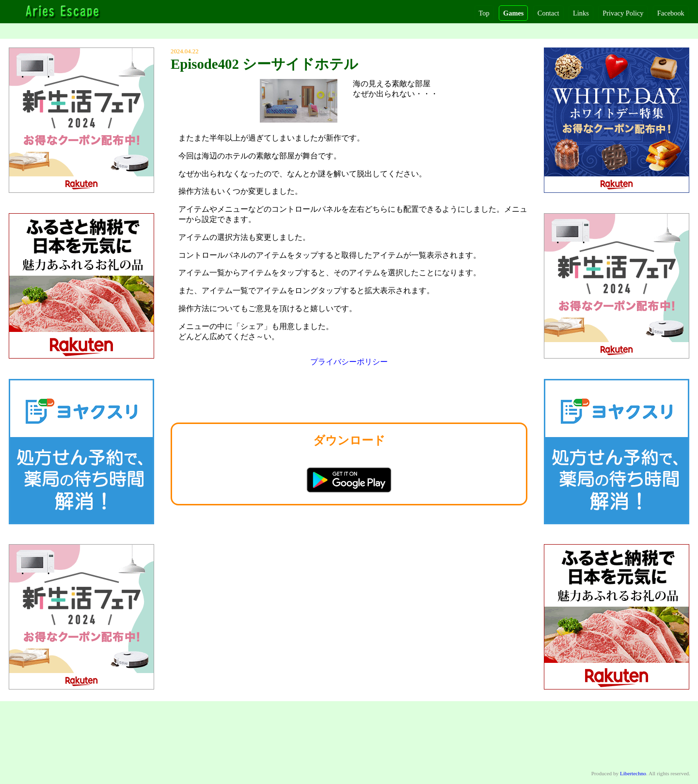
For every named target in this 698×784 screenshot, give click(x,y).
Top (484, 13)
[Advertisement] (349, 397)
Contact (548, 13)
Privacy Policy (623, 13)
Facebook (671, 13)
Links (581, 13)
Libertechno (633, 773)
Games (513, 13)
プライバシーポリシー (349, 362)
